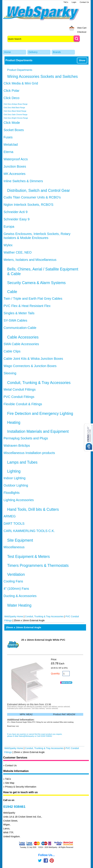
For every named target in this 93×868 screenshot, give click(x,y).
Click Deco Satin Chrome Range (15, 115)
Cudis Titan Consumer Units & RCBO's (32, 197)
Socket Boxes (14, 130)
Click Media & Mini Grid (21, 83)
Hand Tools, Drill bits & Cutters (33, 509)
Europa (9, 226)
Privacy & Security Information (21, 787)
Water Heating (19, 605)
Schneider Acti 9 (15, 212)
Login (74, 2)
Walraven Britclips (17, 446)
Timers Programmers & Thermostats (38, 566)
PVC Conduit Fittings (19, 397)
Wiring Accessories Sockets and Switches (42, 76)
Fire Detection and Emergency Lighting (40, 414)
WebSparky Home (14, 616)
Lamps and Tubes (22, 462)
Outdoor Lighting (16, 485)
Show (82, 60)
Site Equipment (20, 540)
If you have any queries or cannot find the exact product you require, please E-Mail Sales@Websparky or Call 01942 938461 (35, 735)
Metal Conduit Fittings (19, 389)
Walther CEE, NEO (17, 252)
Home (7, 52)
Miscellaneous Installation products (29, 453)
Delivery (33, 52)
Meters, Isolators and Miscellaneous (30, 260)
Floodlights (12, 493)
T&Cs (66, 2)
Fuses (8, 137)
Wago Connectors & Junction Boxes (30, 366)
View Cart (82, 28)
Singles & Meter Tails (19, 313)
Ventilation (16, 574)
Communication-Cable (20, 328)
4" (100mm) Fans (16, 589)
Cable (12, 292)
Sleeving (10, 373)
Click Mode (12, 123)
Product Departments (20, 70)
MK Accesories (14, 174)
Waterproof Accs (16, 159)
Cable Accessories (23, 337)
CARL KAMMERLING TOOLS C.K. (29, 531)
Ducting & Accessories (20, 596)
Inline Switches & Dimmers (23, 181)
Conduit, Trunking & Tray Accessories (39, 383)
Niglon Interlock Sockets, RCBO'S (28, 205)
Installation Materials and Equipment (38, 431)
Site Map (10, 783)
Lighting (14, 471)
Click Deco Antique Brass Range (15, 104)
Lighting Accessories (19, 500)
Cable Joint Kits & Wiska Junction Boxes (33, 359)
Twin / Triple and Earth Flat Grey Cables (33, 299)
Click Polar (11, 91)
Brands (57, 52)
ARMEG (10, 516)
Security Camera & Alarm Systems (36, 283)
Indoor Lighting (14, 478)
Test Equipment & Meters (28, 557)
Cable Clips (12, 351)
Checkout (82, 32)
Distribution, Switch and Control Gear (38, 190)
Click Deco (11, 98)
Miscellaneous (14, 547)
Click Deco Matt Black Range (14, 108)
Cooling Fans (13, 581)
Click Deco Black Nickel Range (15, 111)
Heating (14, 422)
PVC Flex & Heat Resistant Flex (27, 306)
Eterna (8, 152)
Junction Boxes (15, 166)
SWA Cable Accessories (21, 344)
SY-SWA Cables (15, 320)
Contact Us (84, 2)
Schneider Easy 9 (16, 219)
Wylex (8, 245)
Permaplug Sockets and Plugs (26, 438)
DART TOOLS (14, 524)
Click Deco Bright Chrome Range (16, 118)
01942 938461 (14, 807)
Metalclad (11, 145)
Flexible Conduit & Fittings (23, 404)
